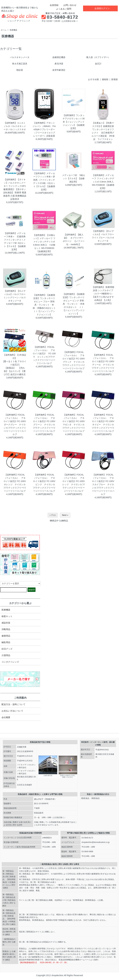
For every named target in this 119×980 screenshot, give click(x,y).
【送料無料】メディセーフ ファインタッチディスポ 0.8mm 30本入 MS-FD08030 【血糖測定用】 (103, 182)
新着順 (115, 79)
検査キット (7, 616)
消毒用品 (6, 629)
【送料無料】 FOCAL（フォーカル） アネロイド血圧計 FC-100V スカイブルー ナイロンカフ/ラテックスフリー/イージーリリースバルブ (103, 484)
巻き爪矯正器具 (20, 64)
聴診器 (20, 70)
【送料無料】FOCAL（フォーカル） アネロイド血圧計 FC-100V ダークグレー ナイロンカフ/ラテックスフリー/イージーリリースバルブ (15, 425)
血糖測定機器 (59, 57)
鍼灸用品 (6, 642)
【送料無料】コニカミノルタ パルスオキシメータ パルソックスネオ (15, 126)
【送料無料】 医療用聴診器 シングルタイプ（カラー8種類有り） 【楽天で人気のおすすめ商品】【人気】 (103, 294)
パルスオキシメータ (20, 57)
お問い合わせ (68, 5)
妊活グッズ (7, 649)
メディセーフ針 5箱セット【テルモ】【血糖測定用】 (74, 178)
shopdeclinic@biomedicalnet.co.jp (96, 842)
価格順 (105, 79)
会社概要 (6, 717)
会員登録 (52, 5)
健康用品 (6, 636)
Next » (65, 515)
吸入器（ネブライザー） (98, 57)
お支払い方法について (12, 711)
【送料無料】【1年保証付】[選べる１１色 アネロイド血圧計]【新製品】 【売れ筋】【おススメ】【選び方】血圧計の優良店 (15, 365)
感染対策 (6, 623)
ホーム (4, 30)
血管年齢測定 (59, 70)
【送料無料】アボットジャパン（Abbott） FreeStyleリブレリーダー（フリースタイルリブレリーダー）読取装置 (44, 129)
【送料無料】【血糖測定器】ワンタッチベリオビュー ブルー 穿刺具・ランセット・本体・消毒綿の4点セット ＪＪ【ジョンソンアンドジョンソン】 (45, 305)
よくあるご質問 (61, 9)
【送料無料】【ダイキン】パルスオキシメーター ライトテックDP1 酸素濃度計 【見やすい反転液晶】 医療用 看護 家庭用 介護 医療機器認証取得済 (15, 189)
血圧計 (98, 64)
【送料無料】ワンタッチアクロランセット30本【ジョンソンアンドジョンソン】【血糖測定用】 (74, 122)
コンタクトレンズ (10, 662)
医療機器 (13, 30)
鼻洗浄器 (59, 64)
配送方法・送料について (13, 704)
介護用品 (6, 655)
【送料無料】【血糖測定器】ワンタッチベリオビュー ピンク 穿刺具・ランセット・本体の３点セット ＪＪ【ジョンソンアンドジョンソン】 (74, 304)
